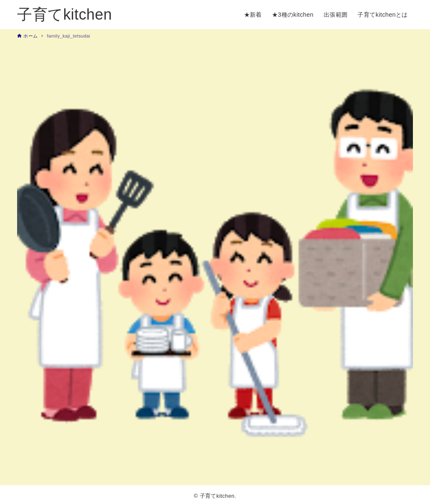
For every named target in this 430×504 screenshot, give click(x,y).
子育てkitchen (64, 14)
